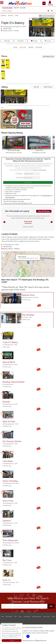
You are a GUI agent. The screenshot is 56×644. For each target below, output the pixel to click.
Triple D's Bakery (10, 342)
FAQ (15, 616)
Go (51, 606)
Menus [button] (31, 47)
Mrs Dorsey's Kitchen (12, 441)
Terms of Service (10, 197)
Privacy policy (9, 616)
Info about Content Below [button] (47, 16)
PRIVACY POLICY (13, 637)
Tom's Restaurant (10, 540)
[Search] (28, 11)
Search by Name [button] (7, 8)
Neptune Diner (28, 295)
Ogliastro (7, 520)
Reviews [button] (39, 47)
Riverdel (6, 402)
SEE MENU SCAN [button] (48, 57)
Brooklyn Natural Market (14, 382)
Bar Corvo (7, 560)
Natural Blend (9, 362)
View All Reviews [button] (44, 211)
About (2, 616)
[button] (44, 3)
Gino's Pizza (8, 501)
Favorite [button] (34, 41)
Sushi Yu (7, 580)
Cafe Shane (8, 461)
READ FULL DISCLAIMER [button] (40, 170)
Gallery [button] (23, 47)
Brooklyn (4, 15)
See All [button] (36, 87)
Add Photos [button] (48, 87)
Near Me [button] (16, 8)
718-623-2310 (7, 29)
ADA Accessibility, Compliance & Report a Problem (28, 627)
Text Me (20, 174)
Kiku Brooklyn (28, 315)
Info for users (46, 616)
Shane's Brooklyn (10, 481)
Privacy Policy (46, 195)
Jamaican (11, 15)
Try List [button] (48, 41)
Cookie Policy (27, 616)
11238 (17, 15)
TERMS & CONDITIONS (15, 635)
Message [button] (7, 41)
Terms (20, 616)
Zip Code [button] (23, 8)
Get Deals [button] (21, 41)
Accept (12, 641)
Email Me (20, 178)
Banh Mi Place (9, 421)
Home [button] (15, 47)
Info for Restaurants (37, 616)
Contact (53, 616)
